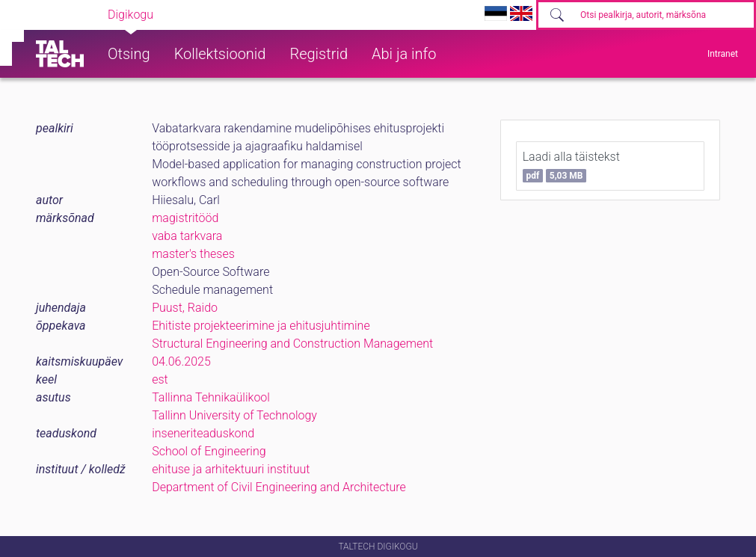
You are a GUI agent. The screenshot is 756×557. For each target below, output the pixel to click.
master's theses (193, 254)
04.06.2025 (181, 361)
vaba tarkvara (187, 236)
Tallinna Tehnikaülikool (211, 397)
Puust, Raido (185, 308)
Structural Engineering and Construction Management (292, 344)
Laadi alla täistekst (571, 166)
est (160, 379)
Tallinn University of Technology (234, 415)
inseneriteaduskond (203, 433)
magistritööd (185, 218)
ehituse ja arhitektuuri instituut (231, 469)
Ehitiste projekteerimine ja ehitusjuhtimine (261, 326)
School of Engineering (209, 451)
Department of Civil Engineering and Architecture (279, 487)
